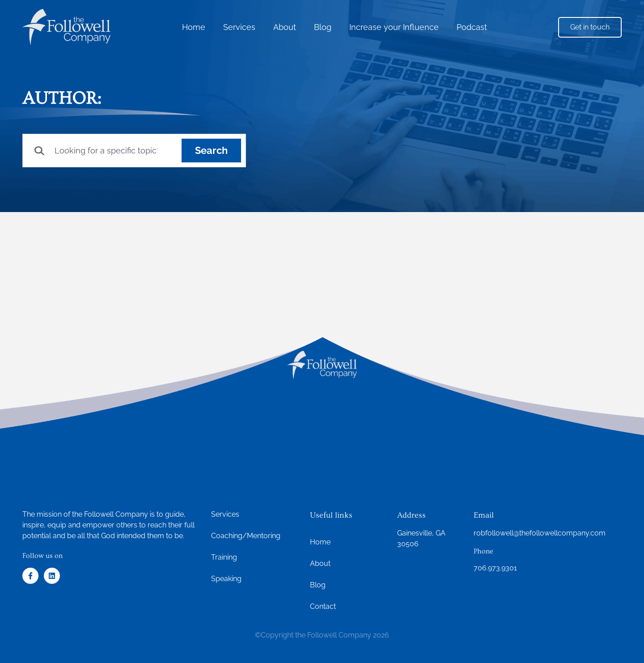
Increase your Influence (394, 27)
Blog (323, 27)
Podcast (472, 27)
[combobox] (103, 151)
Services (239, 27)
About (285, 27)
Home (194, 27)
